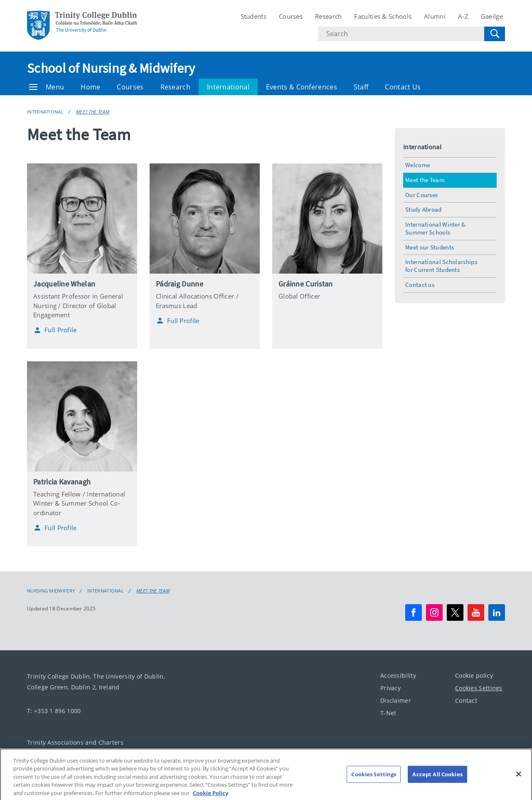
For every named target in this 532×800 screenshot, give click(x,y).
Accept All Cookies (437, 783)
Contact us (420, 285)
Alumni (435, 16)
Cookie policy (474, 675)
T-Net (388, 713)
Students (254, 16)
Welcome (417, 165)
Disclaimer (396, 700)
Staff (361, 87)
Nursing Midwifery (51, 591)
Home (90, 87)
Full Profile (55, 330)
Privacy (390, 688)
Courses (291, 16)
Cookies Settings (479, 688)
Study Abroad (424, 209)
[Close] (519, 783)
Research (328, 16)
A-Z (463, 16)
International (228, 87)
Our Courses (421, 195)
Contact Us (403, 87)
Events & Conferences (302, 87)
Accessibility (398, 675)
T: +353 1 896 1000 (54, 711)
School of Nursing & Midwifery (111, 68)
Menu (47, 87)
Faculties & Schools (383, 16)
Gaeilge (492, 16)
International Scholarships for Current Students (441, 266)
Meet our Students (430, 247)
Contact (466, 700)
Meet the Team (93, 112)
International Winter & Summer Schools (435, 228)
